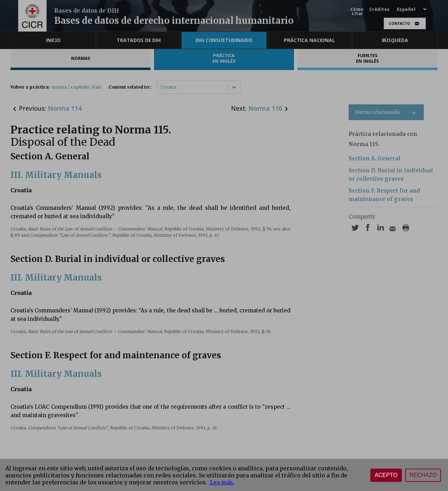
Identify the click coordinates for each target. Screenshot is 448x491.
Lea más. (222, 482)
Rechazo (423, 475)
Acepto (386, 475)
